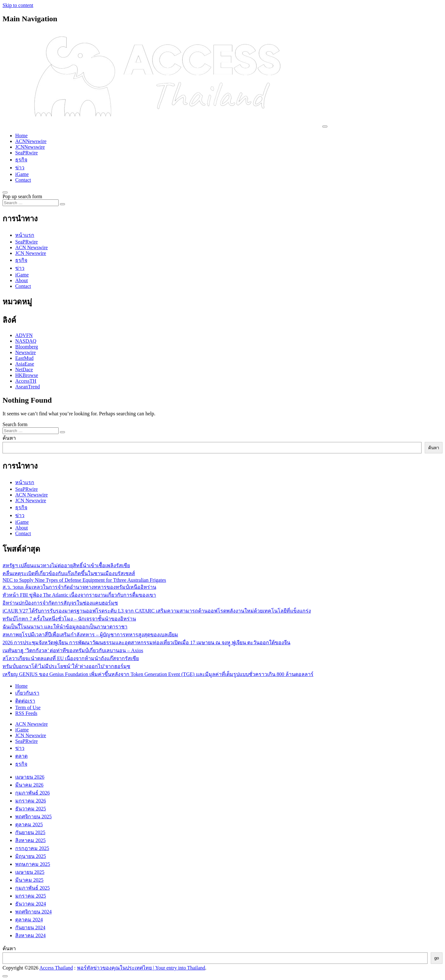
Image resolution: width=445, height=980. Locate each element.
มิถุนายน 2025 (31, 856)
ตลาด (21, 756)
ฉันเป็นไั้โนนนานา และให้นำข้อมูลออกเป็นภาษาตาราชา (65, 627)
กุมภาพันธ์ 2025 (32, 888)
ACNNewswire (31, 141)
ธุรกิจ (21, 160)
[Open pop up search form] (5, 192)
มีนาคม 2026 (29, 785)
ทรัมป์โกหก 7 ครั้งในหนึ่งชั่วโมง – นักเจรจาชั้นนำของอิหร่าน (69, 619)
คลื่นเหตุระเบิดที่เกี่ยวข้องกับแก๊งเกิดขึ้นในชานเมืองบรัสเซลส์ (69, 573)
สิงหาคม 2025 (30, 840)
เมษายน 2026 (30, 777)
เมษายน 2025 (30, 872)
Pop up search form (22, 196)
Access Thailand (56, 968)
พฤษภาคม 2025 (33, 864)
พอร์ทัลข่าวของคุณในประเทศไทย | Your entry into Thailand (141, 968)
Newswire (26, 352)
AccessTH (26, 381)
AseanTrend (28, 387)
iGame (22, 174)
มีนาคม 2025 (29, 880)
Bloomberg (27, 347)
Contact (23, 180)
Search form (15, 424)
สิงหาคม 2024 (30, 935)
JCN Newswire (31, 253)
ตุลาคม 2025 (29, 824)
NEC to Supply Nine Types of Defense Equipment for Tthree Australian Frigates (84, 580)
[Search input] (31, 203)
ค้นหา (9, 438)
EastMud (24, 358)
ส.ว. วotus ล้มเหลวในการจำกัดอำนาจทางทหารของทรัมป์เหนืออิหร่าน (79, 587)
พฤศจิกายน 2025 (33, 817)
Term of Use (28, 707)
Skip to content (18, 5)
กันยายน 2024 (30, 928)
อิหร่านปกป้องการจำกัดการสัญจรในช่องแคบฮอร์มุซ (60, 603)
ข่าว (20, 168)
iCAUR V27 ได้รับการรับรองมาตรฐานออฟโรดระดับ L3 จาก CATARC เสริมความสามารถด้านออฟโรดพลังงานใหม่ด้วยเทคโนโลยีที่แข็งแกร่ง (157, 611)
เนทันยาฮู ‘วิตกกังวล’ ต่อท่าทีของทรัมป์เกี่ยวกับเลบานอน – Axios (73, 650)
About (22, 280)
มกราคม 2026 (31, 801)
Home (21, 136)
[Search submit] (62, 204)
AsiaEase (25, 364)
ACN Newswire (32, 247)
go (437, 958)
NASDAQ (26, 341)
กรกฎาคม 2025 (32, 848)
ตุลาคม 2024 (29, 920)
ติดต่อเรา (25, 701)
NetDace (24, 370)
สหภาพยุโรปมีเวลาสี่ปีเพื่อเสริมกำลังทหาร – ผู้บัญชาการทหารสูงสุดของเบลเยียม (90, 635)
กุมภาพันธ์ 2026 (32, 793)
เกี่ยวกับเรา (27, 693)
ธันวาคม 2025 (31, 809)
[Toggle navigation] (325, 127)
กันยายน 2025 (30, 832)
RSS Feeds (26, 713)
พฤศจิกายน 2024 (33, 912)
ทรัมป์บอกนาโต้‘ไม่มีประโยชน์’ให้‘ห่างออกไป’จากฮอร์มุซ (66, 666)
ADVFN (24, 335)
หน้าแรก (25, 235)
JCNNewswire (30, 147)
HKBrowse (27, 375)
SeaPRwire (26, 153)
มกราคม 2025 (31, 896)
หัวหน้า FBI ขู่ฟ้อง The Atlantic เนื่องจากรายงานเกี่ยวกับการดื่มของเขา (79, 595)
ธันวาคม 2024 (31, 904)
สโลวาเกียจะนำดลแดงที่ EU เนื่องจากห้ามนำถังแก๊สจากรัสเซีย (71, 658)
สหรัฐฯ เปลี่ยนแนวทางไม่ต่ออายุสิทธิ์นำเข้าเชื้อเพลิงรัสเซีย (66, 565)
